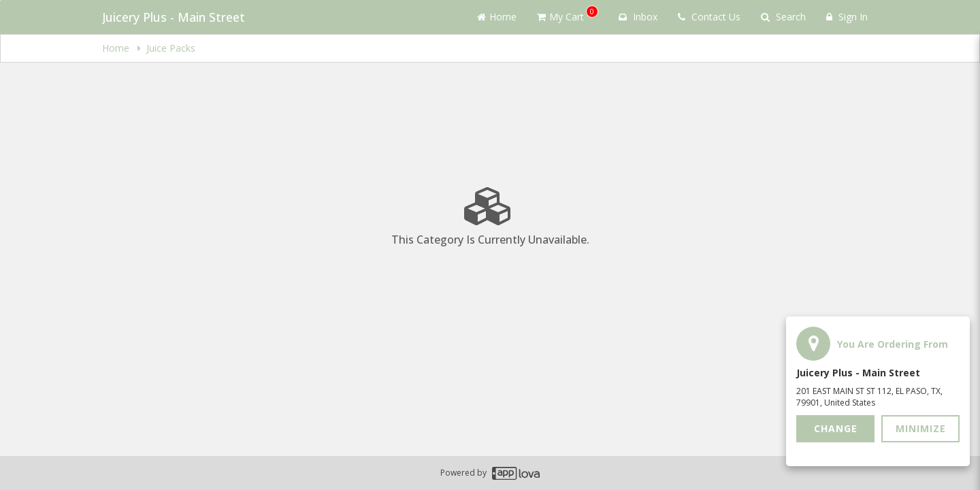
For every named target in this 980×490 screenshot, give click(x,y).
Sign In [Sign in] (847, 17)
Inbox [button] (638, 17)
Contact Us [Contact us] (709, 17)
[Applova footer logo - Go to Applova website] (516, 473)
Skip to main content (0, 0)
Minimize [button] (921, 428)
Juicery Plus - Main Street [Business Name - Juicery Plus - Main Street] (174, 17)
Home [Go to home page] (497, 17)
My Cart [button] (568, 14)
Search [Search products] (783, 17)
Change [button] (836, 428)
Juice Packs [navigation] (171, 48)
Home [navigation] (117, 48)
